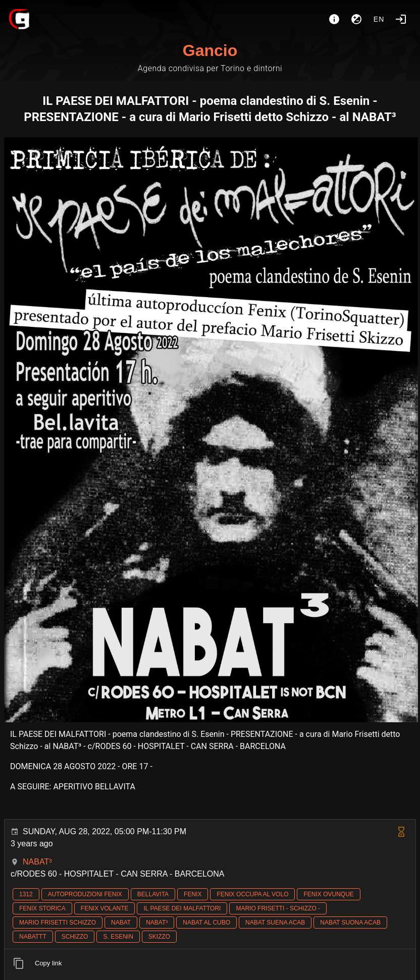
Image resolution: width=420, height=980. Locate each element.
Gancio (210, 50)
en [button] (379, 19)
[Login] (401, 19)
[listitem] (210, 963)
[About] (334, 19)
